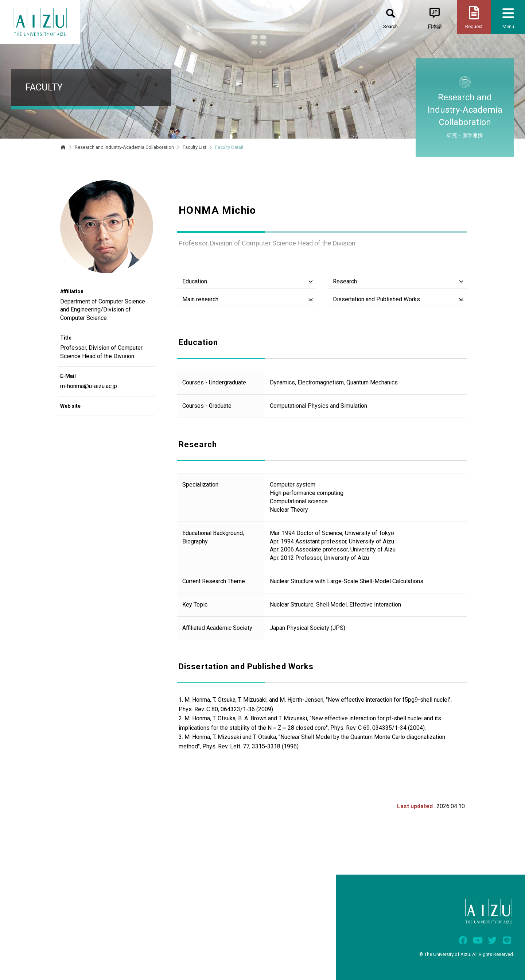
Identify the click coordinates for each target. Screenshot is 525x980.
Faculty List (195, 147)
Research (345, 281)
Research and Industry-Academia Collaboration (124, 147)
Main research (200, 299)
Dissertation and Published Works (376, 299)
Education (195, 281)
